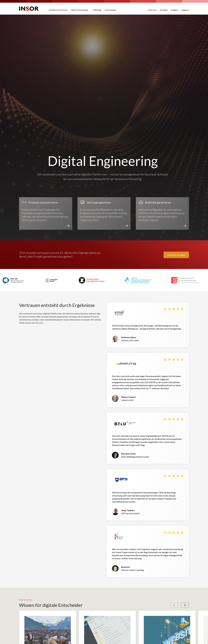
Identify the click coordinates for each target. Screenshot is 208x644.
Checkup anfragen (176, 255)
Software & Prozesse (58, 10)
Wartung (97, 10)
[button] (80, 9)
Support (185, 10)
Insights (175, 10)
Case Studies (110, 10)
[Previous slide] (174, 605)
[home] (29, 9)
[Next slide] (185, 605)
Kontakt (164, 10)
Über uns (152, 10)
